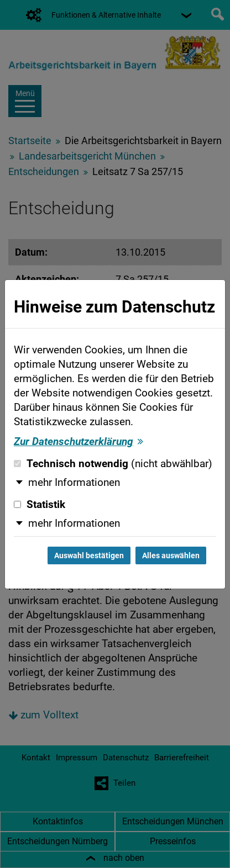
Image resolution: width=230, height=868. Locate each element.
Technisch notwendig (113, 464)
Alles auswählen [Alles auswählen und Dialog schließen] (171, 555)
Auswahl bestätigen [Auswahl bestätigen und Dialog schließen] (89, 555)
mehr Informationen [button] (74, 483)
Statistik (40, 505)
